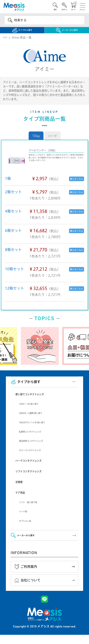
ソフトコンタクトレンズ (36, 476)
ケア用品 (23, 497)
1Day (36, 141)
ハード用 (25, 516)
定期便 (21, 487)
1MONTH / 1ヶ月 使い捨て (39, 427)
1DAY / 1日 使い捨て (34, 409)
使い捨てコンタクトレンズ (37, 399)
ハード (52, 141)
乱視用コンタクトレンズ (36, 436)
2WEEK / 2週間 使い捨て (37, 418)
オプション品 (28, 526)
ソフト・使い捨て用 (33, 507)
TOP (6, 42)
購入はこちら (73, 184)
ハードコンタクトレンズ (36, 465)
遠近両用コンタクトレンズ (38, 446)
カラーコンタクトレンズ (36, 455)
